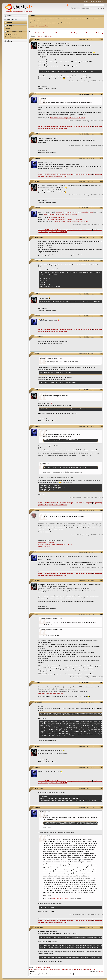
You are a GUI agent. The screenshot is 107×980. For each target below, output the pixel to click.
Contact (31, 977)
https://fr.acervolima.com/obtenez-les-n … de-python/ (71, 221)
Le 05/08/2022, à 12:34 (87, 614)
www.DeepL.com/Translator (60, 899)
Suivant (50, 36)
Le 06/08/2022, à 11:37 (87, 788)
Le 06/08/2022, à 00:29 (87, 702)
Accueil (34, 33)
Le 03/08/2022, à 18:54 (87, 182)
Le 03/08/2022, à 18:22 (87, 134)
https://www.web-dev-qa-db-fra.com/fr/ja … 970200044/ (65, 219)
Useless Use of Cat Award (46, 543)
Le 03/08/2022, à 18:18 (87, 94)
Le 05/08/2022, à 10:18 (87, 426)
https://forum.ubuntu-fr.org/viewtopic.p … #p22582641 (68, 118)
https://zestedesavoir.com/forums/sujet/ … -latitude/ (61, 214)
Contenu (86, 1)
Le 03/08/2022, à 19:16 (87, 208)
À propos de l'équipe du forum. (39, 26)
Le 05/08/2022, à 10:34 (87, 510)
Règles (7, 28)
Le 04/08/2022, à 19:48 (87, 261)
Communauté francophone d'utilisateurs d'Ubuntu (19, 12)
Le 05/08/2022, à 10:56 (87, 581)
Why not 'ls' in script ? (45, 547)
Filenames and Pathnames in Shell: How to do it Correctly (55, 545)
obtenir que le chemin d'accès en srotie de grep (87, 33)
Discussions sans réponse (14, 37)
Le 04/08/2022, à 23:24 (87, 354)
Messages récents (11, 34)
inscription (101, 8)
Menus (100, 1)
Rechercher (93, 1)
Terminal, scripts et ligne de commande (56, 33)
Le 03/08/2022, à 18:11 (87, 39)
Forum (40, 33)
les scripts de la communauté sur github (79, 126)
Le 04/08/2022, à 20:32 (87, 294)
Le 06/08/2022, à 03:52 (87, 746)
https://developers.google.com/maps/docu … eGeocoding (74, 212)
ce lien (94, 19)
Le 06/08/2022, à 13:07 (87, 928)
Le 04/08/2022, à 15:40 (87, 237)
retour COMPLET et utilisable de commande (52, 126)
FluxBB (101, 972)
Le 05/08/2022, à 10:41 (87, 552)
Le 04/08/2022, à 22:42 (87, 337)
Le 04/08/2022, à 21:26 (87, 316)
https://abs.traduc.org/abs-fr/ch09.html (51, 693)
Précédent (40, 36)
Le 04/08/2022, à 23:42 (87, 390)
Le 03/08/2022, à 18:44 (87, 158)
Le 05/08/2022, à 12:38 (87, 683)
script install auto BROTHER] (58, 129)
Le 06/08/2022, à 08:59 (87, 767)
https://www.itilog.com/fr (57, 217)
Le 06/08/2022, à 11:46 (87, 807)
